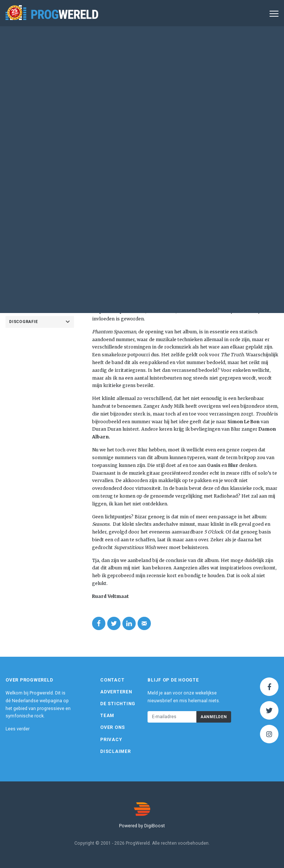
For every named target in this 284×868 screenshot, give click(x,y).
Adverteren (116, 692)
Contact (112, 680)
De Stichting (118, 704)
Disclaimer (116, 751)
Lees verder (18, 729)
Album (186, 75)
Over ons (113, 727)
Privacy (111, 740)
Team (107, 716)
